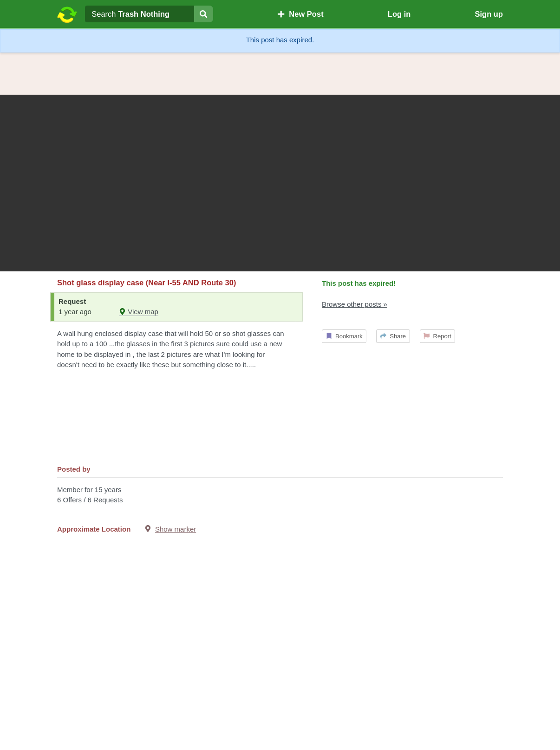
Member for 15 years (280, 496)
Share (393, 336)
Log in (399, 14)
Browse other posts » (355, 304)
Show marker (176, 529)
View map (139, 312)
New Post (300, 14)
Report (437, 336)
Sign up (489, 14)
